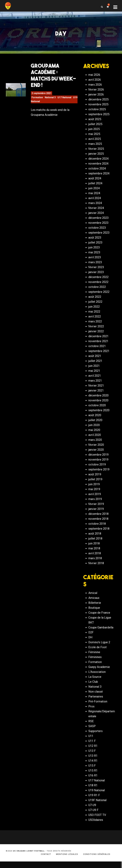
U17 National (64, 100)
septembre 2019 (99, 473)
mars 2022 (95, 325)
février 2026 (96, 93)
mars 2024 (95, 207)
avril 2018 (95, 557)
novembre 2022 (98, 286)
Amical (93, 600)
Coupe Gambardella (101, 634)
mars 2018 (95, 562)
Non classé (96, 698)
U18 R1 (93, 792)
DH (90, 644)
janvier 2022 (96, 335)
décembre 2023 (98, 222)
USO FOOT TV (97, 822)
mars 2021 (95, 384)
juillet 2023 (95, 246)
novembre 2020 (98, 404)
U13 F (92, 757)
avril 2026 (95, 83)
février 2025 (96, 153)
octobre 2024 (97, 172)
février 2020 (96, 449)
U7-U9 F (93, 817)
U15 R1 (93, 777)
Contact (46, 861)
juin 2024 (94, 192)
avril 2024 (95, 202)
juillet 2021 (95, 365)
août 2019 (95, 478)
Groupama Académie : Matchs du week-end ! (53, 78)
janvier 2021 (96, 394)
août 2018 (95, 537)
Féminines (95, 664)
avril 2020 (95, 439)
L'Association (97, 678)
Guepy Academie (99, 674)
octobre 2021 (97, 350)
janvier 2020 (96, 453)
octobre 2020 (97, 409)
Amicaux (94, 604)
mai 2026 (94, 79)
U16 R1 (93, 782)
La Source (95, 683)
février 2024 (96, 212)
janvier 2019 (96, 513)
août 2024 (95, 182)
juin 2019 (94, 488)
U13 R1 (93, 762)
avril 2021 (95, 379)
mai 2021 (94, 375)
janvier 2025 (96, 157)
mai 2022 (94, 315)
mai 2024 (94, 197)
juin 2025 (94, 133)
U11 (91, 743)
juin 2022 (94, 310)
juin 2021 (94, 370)
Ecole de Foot (98, 654)
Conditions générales (97, 861)
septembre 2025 (99, 118)
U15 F (92, 772)
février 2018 (96, 567)
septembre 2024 (99, 177)
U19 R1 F (94, 802)
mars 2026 (95, 88)
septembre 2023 (99, 236)
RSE (91, 728)
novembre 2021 (98, 345)
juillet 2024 (95, 187)
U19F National (97, 807)
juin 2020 (94, 429)
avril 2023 (95, 261)
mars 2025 (95, 148)
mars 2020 (95, 444)
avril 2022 (95, 320)
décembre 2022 (98, 281)
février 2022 (96, 330)
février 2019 (96, 508)
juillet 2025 (95, 128)
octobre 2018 (97, 527)
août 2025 (95, 123)
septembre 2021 (99, 355)
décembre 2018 (98, 518)
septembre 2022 (99, 296)
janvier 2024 (96, 217)
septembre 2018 (99, 532)
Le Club (93, 688)
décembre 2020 (98, 399)
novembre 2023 (98, 227)
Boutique (94, 614)
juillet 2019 (95, 483)
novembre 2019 (98, 463)
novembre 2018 (98, 523)
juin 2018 (94, 547)
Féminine (94, 659)
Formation (37, 100)
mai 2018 (94, 552)
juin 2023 (94, 251)
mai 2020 (94, 434)
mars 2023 (95, 266)
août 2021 (95, 360)
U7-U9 (92, 812)
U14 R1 (93, 767)
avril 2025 (95, 143)
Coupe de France (99, 619)
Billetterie (95, 609)
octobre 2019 (97, 468)
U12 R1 (93, 752)
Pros (91, 713)
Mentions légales (67, 861)
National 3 (50, 100)
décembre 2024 (98, 162)
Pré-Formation (98, 708)
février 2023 (96, 271)
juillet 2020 (95, 424)
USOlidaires (96, 827)
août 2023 (95, 241)
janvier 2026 (96, 98)
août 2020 (95, 419)
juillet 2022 (95, 305)
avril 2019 (95, 498)
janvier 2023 (96, 276)
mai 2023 (94, 256)
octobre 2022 (97, 291)
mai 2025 (94, 138)
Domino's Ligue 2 (99, 649)
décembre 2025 (98, 103)
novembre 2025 (98, 108)
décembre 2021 (98, 340)
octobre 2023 (97, 231)
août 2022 (95, 301)
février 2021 (96, 389)
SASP (92, 733)
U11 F (92, 748)
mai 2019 (94, 493)
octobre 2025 (97, 113)
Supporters (95, 738)
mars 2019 (95, 503)
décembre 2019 (98, 458)
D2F (91, 639)
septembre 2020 (99, 414)
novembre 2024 (98, 167)
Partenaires (96, 703)
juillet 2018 (95, 542)
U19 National (97, 797)
